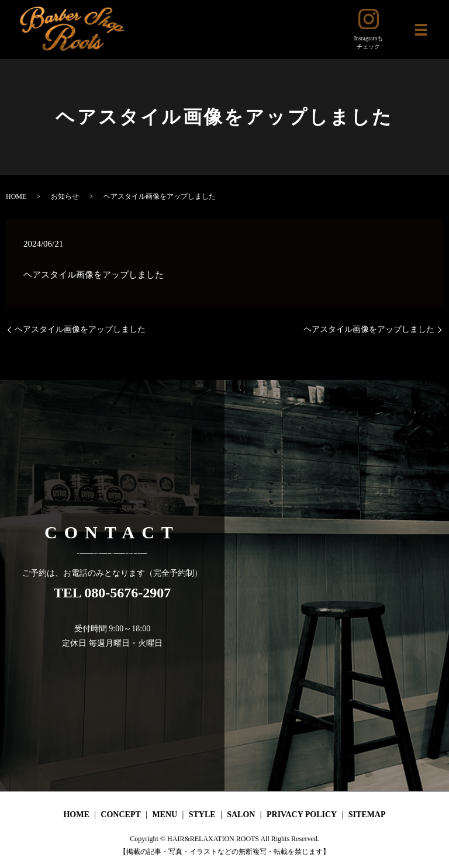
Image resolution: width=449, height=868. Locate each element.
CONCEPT (120, 815)
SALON (241, 815)
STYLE (202, 815)
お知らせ (65, 196)
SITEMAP (367, 815)
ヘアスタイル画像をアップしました (80, 329)
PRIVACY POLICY (302, 815)
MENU (165, 815)
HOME (16, 196)
